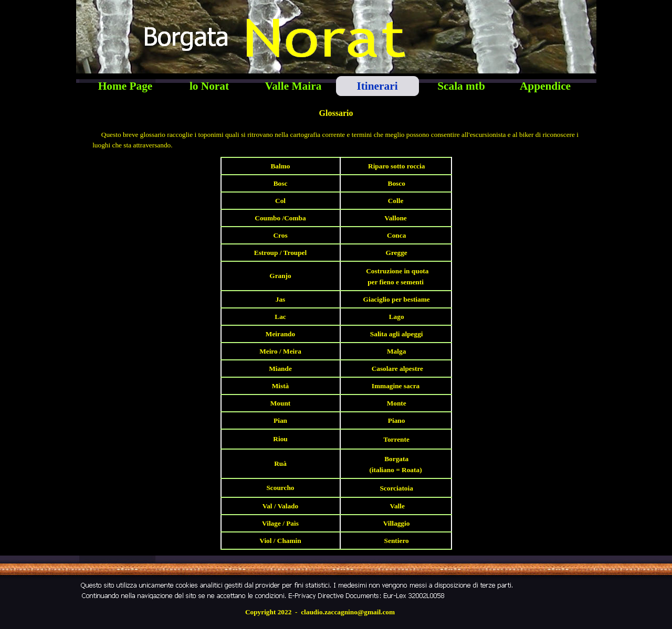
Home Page (125, 86)
